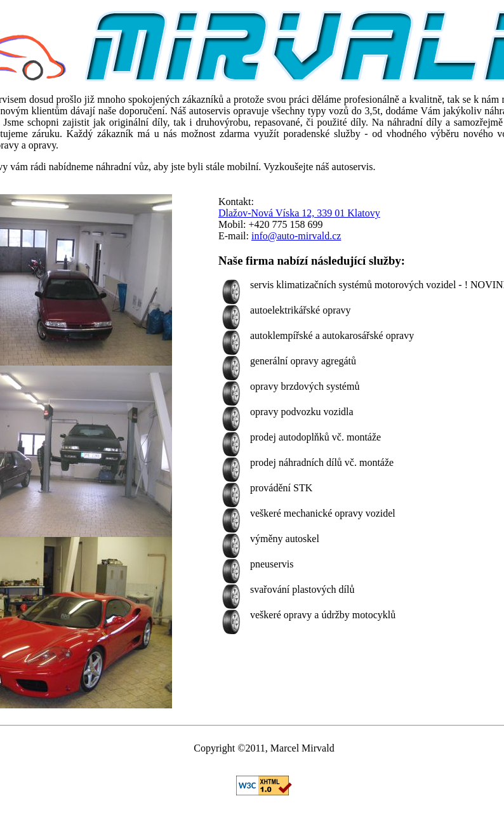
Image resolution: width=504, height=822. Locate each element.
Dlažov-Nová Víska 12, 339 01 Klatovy (299, 213)
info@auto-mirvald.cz (296, 236)
